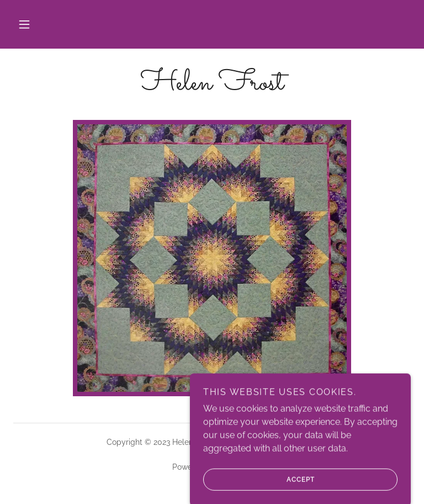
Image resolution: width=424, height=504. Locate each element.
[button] (24, 24)
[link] (212, 86)
